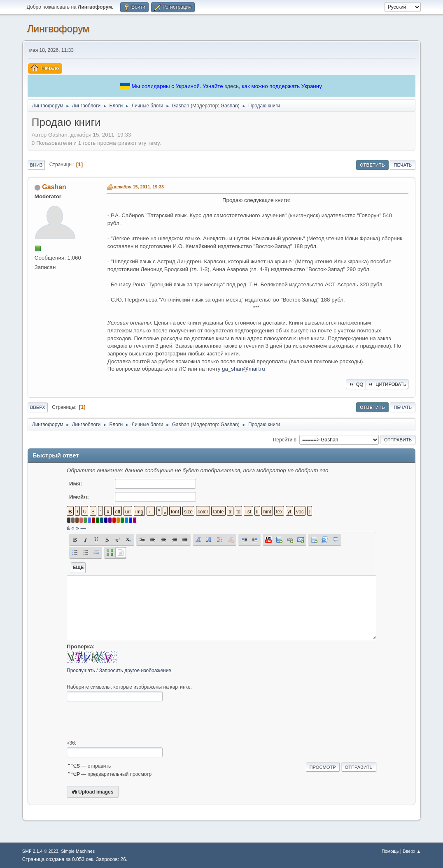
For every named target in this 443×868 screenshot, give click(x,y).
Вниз (36, 165)
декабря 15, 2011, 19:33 (139, 187)
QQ (356, 384)
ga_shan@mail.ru (244, 369)
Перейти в (285, 439)
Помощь (390, 851)
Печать (403, 165)
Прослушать (81, 671)
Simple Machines (78, 851)
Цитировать (387, 384)
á (68, 528)
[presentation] (129, 721)
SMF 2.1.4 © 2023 (40, 851)
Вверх (38, 407)
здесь (232, 86)
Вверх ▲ (412, 851)
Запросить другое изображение (135, 671)
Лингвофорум (58, 29)
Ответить (372, 165)
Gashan (229, 106)
